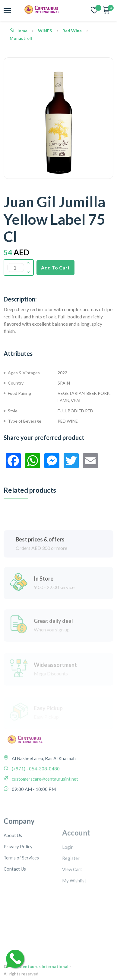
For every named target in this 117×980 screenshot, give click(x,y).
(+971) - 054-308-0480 (35, 789)
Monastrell (21, 38)
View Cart (72, 901)
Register (71, 890)
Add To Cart (55, 268)
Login (68, 879)
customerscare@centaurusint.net (44, 799)
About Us (13, 867)
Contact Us (15, 901)
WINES (45, 31)
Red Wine (72, 31)
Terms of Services (21, 889)
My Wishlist (74, 912)
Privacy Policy (18, 878)
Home (19, 31)
